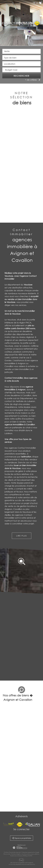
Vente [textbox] (7, 51)
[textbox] (21, 58)
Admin (37, 854)
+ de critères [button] (33, 80)
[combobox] (21, 52)
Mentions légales (16, 854)
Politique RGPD (28, 856)
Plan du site (7, 854)
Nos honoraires (26, 854)
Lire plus (21, 536)
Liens (33, 854)
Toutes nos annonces (16, 856)
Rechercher (21, 76)
